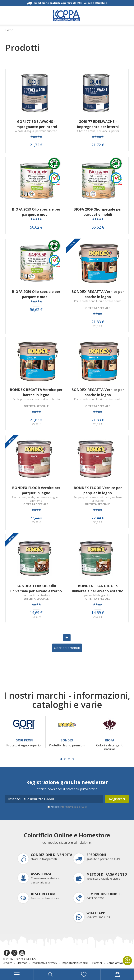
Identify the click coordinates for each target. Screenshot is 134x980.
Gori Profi (24, 740)
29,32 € (98, 326)
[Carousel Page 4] (73, 759)
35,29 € (36, 522)
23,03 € (36, 617)
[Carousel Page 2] (65, 759)
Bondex (67, 740)
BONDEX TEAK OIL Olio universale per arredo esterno (36, 588)
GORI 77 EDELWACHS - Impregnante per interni (36, 124)
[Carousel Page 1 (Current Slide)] (61, 759)
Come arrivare (116, 963)
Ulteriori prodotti (67, 648)
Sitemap (22, 963)
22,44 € (36, 518)
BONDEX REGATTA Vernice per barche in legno (98, 294)
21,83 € (98, 322)
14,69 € (36, 613)
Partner (97, 963)
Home (9, 30)
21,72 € (36, 145)
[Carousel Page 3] (69, 759)
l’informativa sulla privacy (73, 807)
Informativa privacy (44, 963)
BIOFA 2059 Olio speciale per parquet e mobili (36, 212)
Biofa (110, 740)
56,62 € (36, 227)
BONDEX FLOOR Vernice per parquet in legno (36, 490)
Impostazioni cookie (75, 963)
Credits (7, 963)
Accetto (69, 807)
